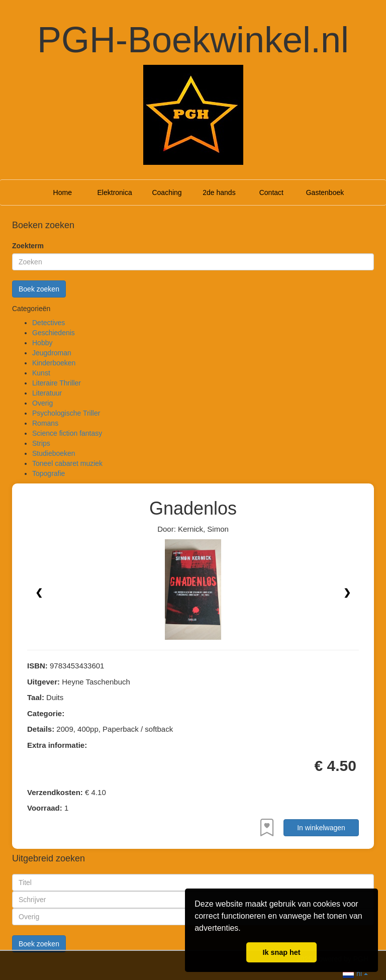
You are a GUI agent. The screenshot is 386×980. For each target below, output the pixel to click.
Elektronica (115, 192)
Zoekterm (28, 246)
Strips (41, 443)
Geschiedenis (54, 333)
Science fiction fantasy (67, 433)
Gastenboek (325, 192)
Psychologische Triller (66, 413)
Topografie (49, 473)
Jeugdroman (52, 353)
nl (355, 973)
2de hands (219, 192)
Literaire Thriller (57, 383)
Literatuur (47, 393)
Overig (42, 403)
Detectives (49, 323)
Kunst (41, 373)
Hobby (42, 343)
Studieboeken (54, 453)
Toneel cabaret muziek (67, 463)
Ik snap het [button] (281, 952)
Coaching (167, 192)
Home (63, 192)
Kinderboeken (54, 363)
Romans (45, 423)
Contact (271, 192)
